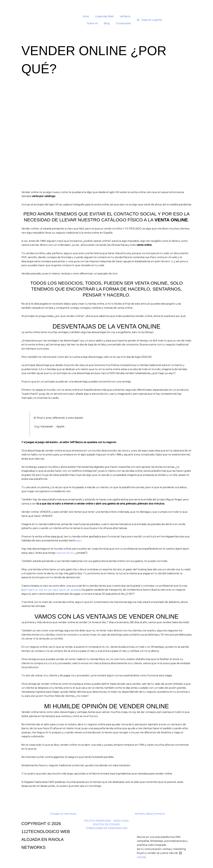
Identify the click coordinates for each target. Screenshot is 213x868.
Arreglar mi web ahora (63, 814)
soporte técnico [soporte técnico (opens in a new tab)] (66, 553)
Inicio (86, 16)
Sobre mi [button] (92, 23)
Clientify (142, 857)
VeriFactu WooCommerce (150, 814)
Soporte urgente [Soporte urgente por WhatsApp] (150, 20)
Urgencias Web (104, 16)
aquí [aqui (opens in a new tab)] (79, 541)
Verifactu (125, 16)
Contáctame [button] (123, 23)
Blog (107, 23)
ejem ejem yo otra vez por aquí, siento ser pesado (52, 590)
